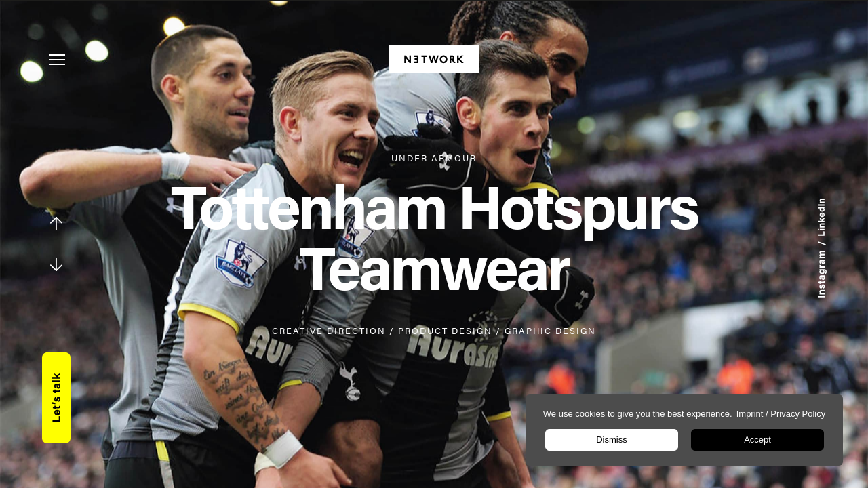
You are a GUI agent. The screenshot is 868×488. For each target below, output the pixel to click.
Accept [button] (757, 440)
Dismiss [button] (612, 440)
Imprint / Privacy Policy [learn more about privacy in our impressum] (781, 414)
